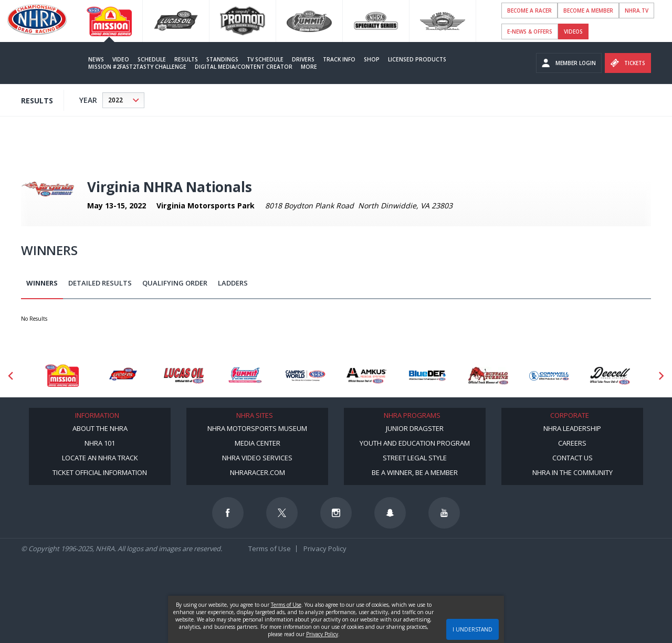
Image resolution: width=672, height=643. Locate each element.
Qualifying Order (175, 283)
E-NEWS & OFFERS (530, 31)
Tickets (628, 63)
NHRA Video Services (257, 458)
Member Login (569, 63)
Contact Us (573, 458)
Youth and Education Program (415, 443)
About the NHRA (100, 428)
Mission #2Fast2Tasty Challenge (137, 67)
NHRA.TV (637, 10)
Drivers (303, 59)
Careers (572, 443)
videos (573, 31)
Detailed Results (100, 283)
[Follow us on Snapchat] (390, 513)
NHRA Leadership (572, 428)
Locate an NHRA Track (100, 458)
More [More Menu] (309, 67)
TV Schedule (265, 59)
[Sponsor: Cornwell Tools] (549, 376)
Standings (222, 59)
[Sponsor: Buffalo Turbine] (488, 376)
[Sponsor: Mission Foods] (62, 376)
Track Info (339, 59)
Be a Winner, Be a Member (415, 472)
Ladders (233, 283)
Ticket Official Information (100, 472)
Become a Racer (529, 10)
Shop (372, 59)
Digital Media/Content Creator (244, 67)
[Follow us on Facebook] (228, 513)
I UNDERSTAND (472, 629)
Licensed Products (417, 59)
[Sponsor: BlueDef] (427, 376)
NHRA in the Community (573, 472)
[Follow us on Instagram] (336, 513)
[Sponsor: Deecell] (610, 376)
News (96, 59)
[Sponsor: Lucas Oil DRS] (123, 376)
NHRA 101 (100, 443)
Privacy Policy (325, 549)
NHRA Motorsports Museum (257, 428)
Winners (42, 283)
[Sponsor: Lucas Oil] (184, 376)
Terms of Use (270, 549)
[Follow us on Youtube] (444, 513)
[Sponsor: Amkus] (366, 376)
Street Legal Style (415, 458)
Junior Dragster (415, 428)
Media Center (258, 443)
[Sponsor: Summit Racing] (245, 376)
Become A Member (588, 10)
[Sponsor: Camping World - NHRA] (306, 376)
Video (121, 59)
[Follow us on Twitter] (282, 513)
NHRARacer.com (258, 472)
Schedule (152, 59)
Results (186, 59)
